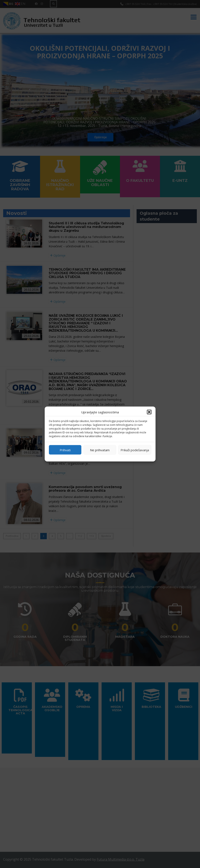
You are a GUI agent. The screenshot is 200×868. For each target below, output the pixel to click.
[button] (149, 412)
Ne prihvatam (100, 450)
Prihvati (65, 450)
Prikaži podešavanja (135, 450)
